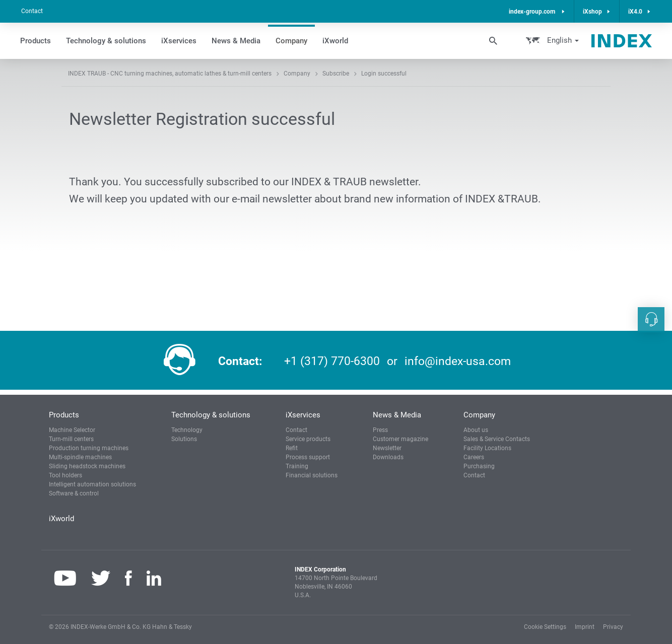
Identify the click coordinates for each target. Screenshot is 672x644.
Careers (474, 457)
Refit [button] (292, 448)
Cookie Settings (545, 627)
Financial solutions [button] (312, 475)
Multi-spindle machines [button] (80, 457)
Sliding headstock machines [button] (87, 466)
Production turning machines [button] (89, 448)
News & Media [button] (236, 41)
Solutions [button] (184, 439)
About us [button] (476, 430)
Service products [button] (308, 439)
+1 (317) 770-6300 (332, 361)
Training (297, 466)
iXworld (335, 41)
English (562, 40)
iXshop (592, 12)
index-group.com (533, 12)
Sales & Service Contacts (497, 439)
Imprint (585, 627)
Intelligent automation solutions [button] (92, 484)
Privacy (613, 627)
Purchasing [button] (479, 466)
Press (380, 430)
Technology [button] (187, 430)
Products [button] (36, 41)
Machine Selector (72, 430)
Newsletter (387, 448)
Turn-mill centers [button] (71, 439)
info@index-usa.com (458, 361)
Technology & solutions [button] (106, 41)
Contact (32, 11)
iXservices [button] (179, 41)
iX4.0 (635, 12)
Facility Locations (487, 448)
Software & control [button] (74, 493)
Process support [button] (308, 457)
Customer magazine (400, 439)
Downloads (388, 457)
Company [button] (291, 41)
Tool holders (65, 475)
